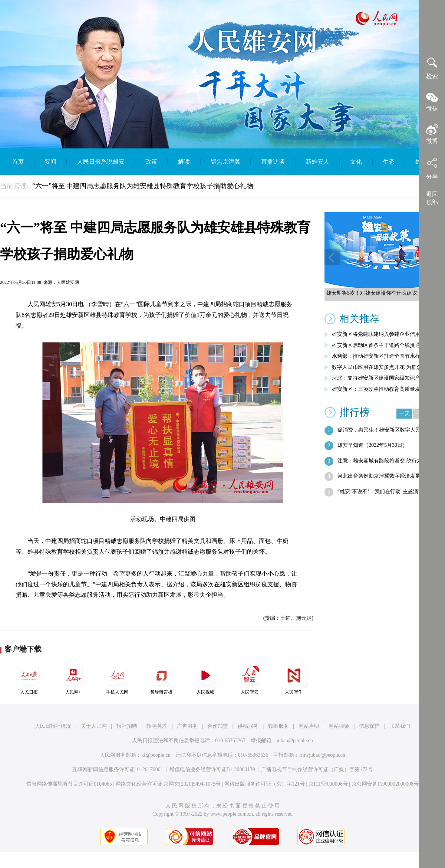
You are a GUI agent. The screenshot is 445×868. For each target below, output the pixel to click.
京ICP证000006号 (328, 784)
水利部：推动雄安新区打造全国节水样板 (379, 356)
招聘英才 (157, 726)
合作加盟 (218, 726)
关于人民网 (94, 726)
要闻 (50, 162)
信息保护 (369, 726)
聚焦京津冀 (225, 162)
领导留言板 (161, 679)
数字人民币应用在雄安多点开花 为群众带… (382, 367)
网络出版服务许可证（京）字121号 (265, 784)
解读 (184, 162)
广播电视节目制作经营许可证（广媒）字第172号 (317, 769)
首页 (18, 162)
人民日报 (29, 679)
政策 (151, 162)
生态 (389, 162)
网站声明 (309, 726)
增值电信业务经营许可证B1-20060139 (212, 769)
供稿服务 (248, 726)
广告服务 (187, 726)
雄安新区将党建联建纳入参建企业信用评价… (384, 334)
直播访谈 (273, 162)
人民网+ (73, 679)
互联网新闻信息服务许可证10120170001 (118, 769)
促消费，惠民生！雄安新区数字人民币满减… (389, 430)
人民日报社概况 (53, 726)
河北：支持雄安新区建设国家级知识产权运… (384, 378)
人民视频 (205, 679)
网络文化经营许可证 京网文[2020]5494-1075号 (168, 784)
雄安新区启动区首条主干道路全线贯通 (376, 345)
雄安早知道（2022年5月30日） (373, 445)
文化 (356, 162)
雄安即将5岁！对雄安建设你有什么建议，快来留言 (385, 293)
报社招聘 (127, 726)
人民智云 (250, 679)
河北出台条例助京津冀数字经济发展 (379, 476)
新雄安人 (317, 162)
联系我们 (400, 726)
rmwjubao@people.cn (322, 755)
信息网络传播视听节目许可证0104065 (69, 784)
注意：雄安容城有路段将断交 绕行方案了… (388, 461)
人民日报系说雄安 (101, 162)
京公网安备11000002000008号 (385, 784)
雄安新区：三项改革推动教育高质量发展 (379, 389)
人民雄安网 (68, 282)
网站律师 (339, 726)
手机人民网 (117, 679)
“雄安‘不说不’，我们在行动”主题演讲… (383, 492)
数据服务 (278, 726)
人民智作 (294, 679)
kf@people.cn (156, 755)
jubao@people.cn (295, 741)
